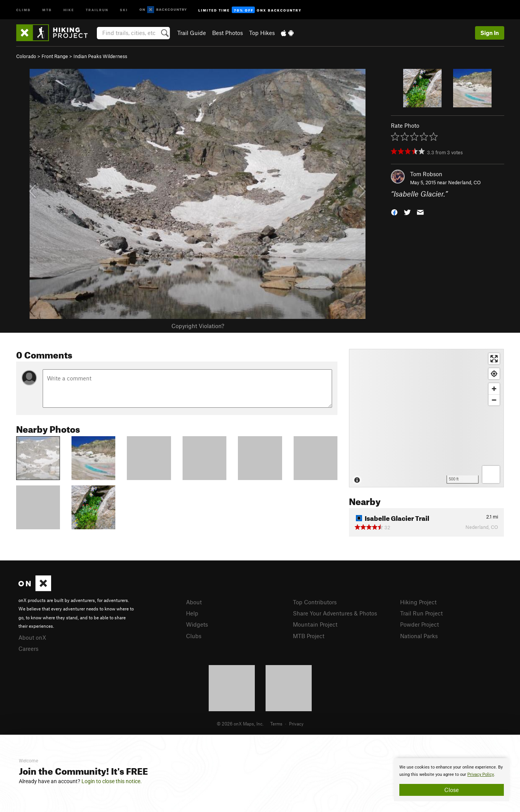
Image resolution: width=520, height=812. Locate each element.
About (194, 602)
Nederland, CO (464, 182)
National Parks (419, 636)
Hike (69, 9)
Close (452, 790)
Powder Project (419, 624)
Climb (23, 9)
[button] (394, 212)
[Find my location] (494, 374)
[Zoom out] (494, 400)
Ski (124, 9)
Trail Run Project (421, 613)
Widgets (197, 624)
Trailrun (97, 9)
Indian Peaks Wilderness (100, 56)
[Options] (491, 474)
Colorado (26, 56)
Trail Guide (192, 33)
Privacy (296, 724)
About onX (32, 637)
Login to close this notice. (112, 781)
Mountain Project (315, 624)
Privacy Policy (481, 774)
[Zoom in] (494, 389)
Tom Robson (426, 174)
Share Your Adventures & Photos (335, 613)
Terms (276, 724)
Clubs (194, 636)
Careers (28, 649)
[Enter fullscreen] (494, 359)
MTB (47, 9)
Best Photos (228, 33)
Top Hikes (262, 33)
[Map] (426, 418)
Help (192, 613)
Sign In (490, 33)
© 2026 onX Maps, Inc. (240, 724)
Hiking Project (418, 602)
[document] (452, 780)
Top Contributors (315, 602)
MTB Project (309, 636)
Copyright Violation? (198, 326)
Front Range (55, 56)
